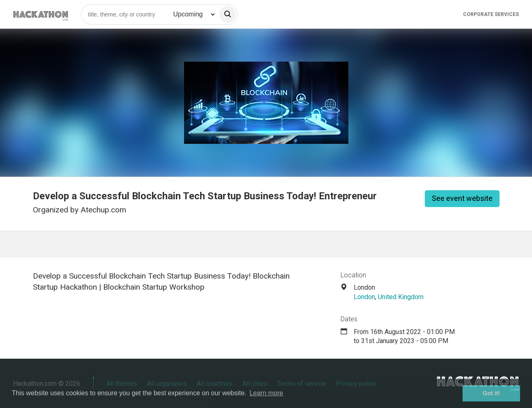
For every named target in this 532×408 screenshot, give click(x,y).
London (364, 297)
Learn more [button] (266, 393)
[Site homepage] (41, 14)
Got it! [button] (491, 393)
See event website (462, 198)
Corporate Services (491, 14)
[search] (228, 14)
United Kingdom (401, 297)
